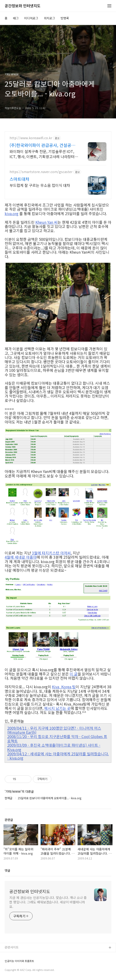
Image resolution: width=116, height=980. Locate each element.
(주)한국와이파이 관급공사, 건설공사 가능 (42, 145)
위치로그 (49, 18)
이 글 (74, 674)
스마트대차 (19, 179)
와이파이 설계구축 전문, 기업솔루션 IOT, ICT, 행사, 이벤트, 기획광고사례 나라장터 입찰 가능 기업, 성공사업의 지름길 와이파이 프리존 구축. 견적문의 (44, 154)
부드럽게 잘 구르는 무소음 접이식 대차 (40, 185)
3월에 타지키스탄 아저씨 (51, 553)
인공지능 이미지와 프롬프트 (19, 961)
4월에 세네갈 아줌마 (21, 557)
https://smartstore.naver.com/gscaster (41, 172)
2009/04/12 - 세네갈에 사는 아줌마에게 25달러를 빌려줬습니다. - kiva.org (58, 756)
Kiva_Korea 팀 (64, 687)
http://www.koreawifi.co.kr (31, 138)
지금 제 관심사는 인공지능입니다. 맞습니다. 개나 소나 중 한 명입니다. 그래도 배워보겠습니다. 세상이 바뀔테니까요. (48, 902)
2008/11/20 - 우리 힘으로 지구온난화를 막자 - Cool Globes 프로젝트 (57, 739)
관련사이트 (12, 947)
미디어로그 (31, 18)
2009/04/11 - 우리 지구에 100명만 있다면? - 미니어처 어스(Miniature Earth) (54, 730)
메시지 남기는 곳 (57, 708)
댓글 (7, 870)
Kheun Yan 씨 (46, 222)
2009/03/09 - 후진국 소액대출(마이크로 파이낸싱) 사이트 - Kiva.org (54, 747)
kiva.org (12, 213)
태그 (16, 18)
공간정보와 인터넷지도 (23, 6)
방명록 (65, 18)
